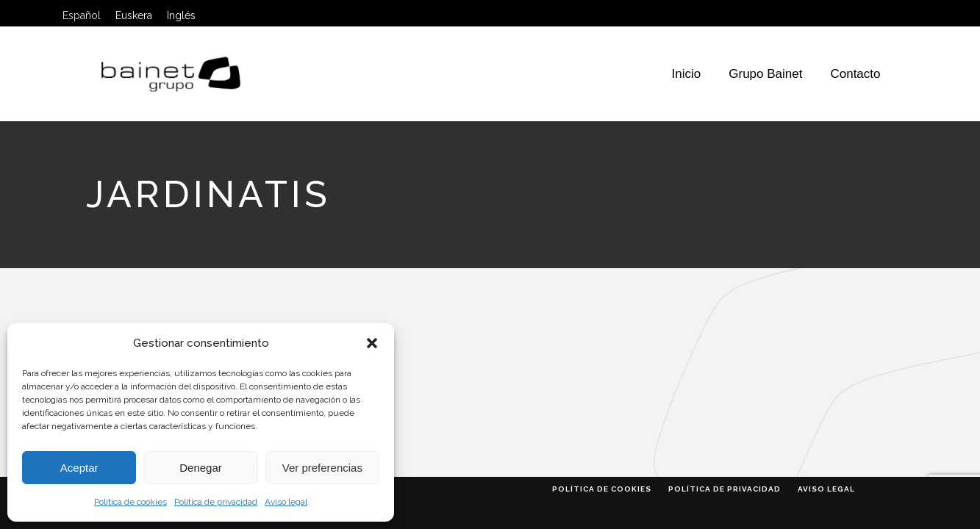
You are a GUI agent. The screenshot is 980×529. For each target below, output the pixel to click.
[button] (372, 343)
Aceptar (79, 468)
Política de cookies (130, 502)
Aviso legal (286, 502)
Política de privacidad (216, 502)
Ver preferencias (322, 468)
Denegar (201, 468)
